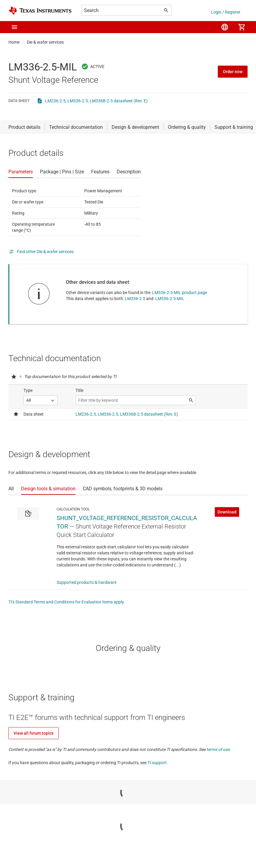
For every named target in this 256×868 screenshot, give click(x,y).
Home (14, 42)
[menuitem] (225, 27)
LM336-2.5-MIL (170, 299)
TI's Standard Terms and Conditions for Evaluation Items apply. (67, 602)
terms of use (218, 749)
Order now (233, 72)
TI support (157, 763)
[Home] (40, 11)
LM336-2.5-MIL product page (180, 293)
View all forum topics (34, 733)
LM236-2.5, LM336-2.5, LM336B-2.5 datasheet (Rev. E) (96, 101)
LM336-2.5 (135, 299)
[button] (14, 27)
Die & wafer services (45, 42)
